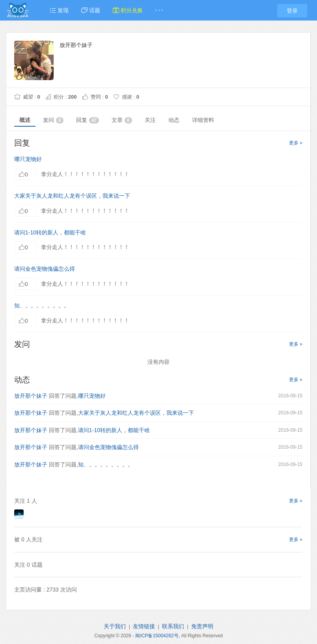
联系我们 (173, 626)
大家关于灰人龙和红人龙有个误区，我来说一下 (72, 196)
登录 (292, 11)
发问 (53, 120)
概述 (25, 120)
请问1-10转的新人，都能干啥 (50, 232)
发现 (59, 10)
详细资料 (203, 120)
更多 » (296, 143)
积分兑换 (128, 10)
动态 (174, 120)
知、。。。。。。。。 (42, 305)
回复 (88, 120)
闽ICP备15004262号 (157, 636)
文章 (122, 120)
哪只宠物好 (28, 159)
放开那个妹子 (31, 396)
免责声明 (202, 626)
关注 (150, 120)
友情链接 (144, 626)
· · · (159, 10)
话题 (91, 10)
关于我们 (115, 626)
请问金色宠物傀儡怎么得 (45, 269)
